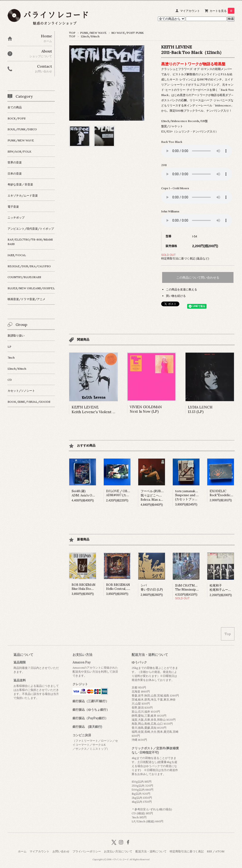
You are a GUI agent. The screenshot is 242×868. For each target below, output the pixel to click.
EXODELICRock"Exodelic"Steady (226, 493)
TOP (72, 33)
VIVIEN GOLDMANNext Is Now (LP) (146, 409)
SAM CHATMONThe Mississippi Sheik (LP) (195, 587)
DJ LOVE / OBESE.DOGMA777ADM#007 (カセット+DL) (129, 493)
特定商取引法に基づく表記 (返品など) (185, 258)
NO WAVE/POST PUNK (128, 33)
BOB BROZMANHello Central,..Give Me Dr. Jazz (129, 587)
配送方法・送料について (151, 851)
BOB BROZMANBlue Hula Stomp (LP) (87, 587)
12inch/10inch (90, 36)
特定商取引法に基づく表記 (187, 851)
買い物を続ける (176, 296)
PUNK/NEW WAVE (93, 33)
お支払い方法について (118, 851)
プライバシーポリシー (87, 851)
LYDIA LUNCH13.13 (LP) (200, 409)
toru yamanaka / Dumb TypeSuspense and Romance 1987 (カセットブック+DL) (196, 495)
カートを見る (222, 11)
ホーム (22, 851)
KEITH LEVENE (102, 410)
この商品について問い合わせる (198, 278)
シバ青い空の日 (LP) (152, 587)
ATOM (220, 851)
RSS (209, 851)
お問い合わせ (61, 851)
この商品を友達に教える (181, 289)
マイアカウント (190, 11)
